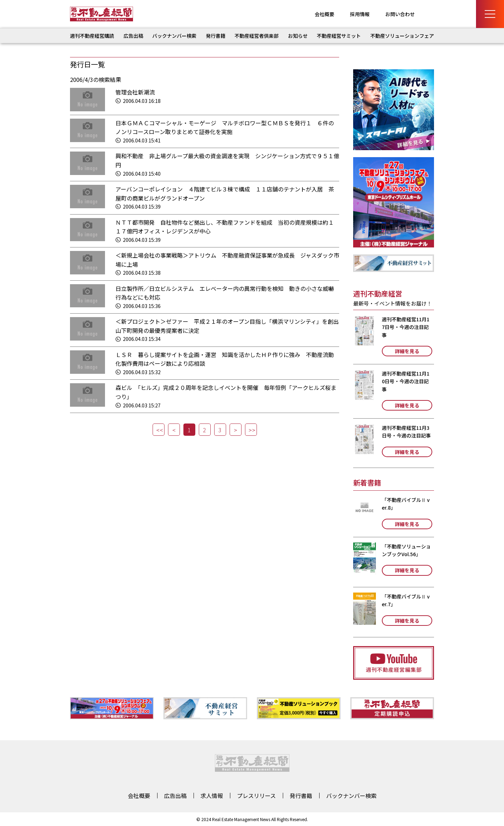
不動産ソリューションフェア (402, 36)
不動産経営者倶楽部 (257, 36)
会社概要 (324, 14)
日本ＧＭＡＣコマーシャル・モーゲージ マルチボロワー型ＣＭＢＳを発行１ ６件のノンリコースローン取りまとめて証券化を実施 (225, 127)
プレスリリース (256, 796)
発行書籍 (216, 36)
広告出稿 (133, 36)
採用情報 (360, 14)
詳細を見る (407, 351)
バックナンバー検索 (174, 36)
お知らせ (298, 36)
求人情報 (212, 796)
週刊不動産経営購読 (92, 36)
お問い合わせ (400, 14)
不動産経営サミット (339, 36)
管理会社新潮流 (135, 92)
